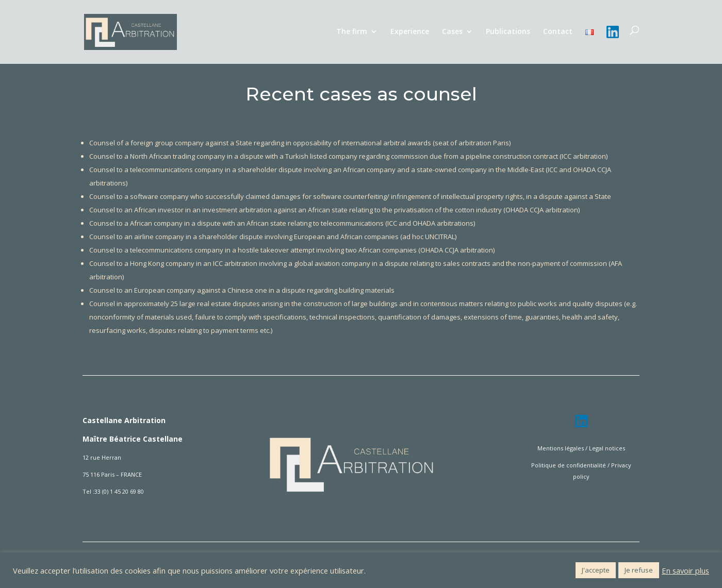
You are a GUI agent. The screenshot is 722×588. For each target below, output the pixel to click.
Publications (508, 32)
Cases (452, 32)
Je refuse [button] (639, 570)
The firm (352, 32)
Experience (410, 32)
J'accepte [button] (596, 570)
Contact (558, 32)
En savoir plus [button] (685, 570)
